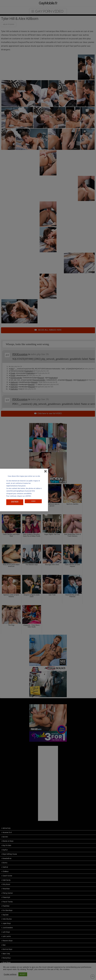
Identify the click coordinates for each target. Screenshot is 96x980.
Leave (33, 500)
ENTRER (15, 502)
